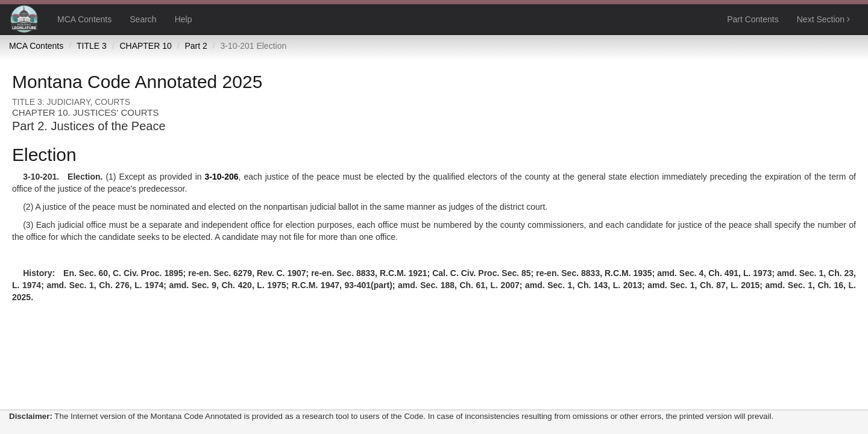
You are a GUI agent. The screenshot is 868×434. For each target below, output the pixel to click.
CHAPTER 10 (145, 46)
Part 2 (196, 46)
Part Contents (753, 19)
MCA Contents (84, 19)
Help (184, 19)
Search (143, 19)
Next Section (823, 19)
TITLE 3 (92, 46)
